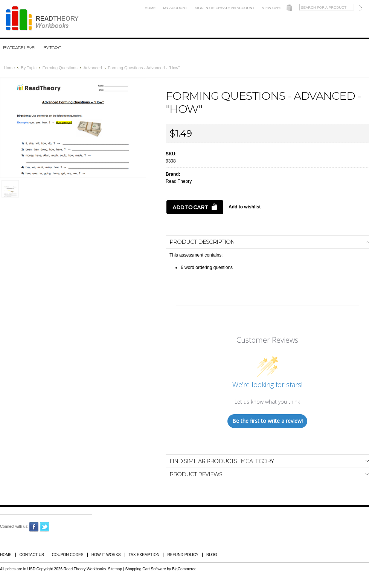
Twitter (45, 527)
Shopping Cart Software (145, 569)
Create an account (235, 8)
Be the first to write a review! (268, 421)
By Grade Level (20, 48)
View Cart (272, 8)
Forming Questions (60, 68)
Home (150, 8)
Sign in (201, 8)
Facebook (34, 527)
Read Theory (179, 181)
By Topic (52, 48)
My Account (175, 8)
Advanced (93, 68)
